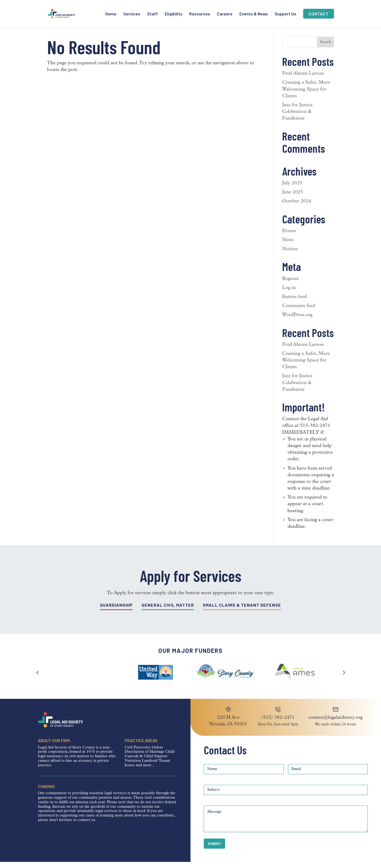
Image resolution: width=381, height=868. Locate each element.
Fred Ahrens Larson (303, 80)
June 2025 (293, 198)
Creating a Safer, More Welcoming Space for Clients (306, 95)
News (288, 246)
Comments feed (299, 312)
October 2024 (297, 207)
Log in (289, 294)
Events (289, 237)
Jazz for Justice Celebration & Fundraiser (297, 118)
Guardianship (116, 611)
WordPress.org (297, 321)
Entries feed (294, 303)
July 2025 (292, 189)
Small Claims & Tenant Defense (242, 611)
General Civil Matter (168, 611)
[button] (344, 678)
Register (291, 285)
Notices (290, 255)
